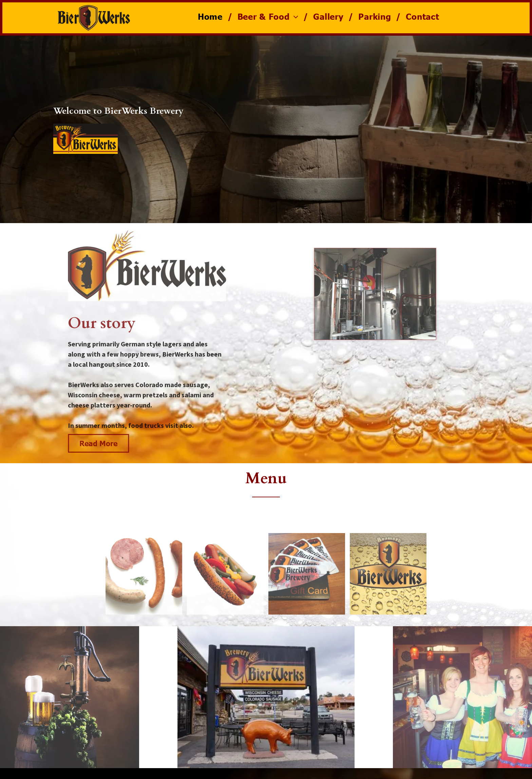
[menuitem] (213, 16)
